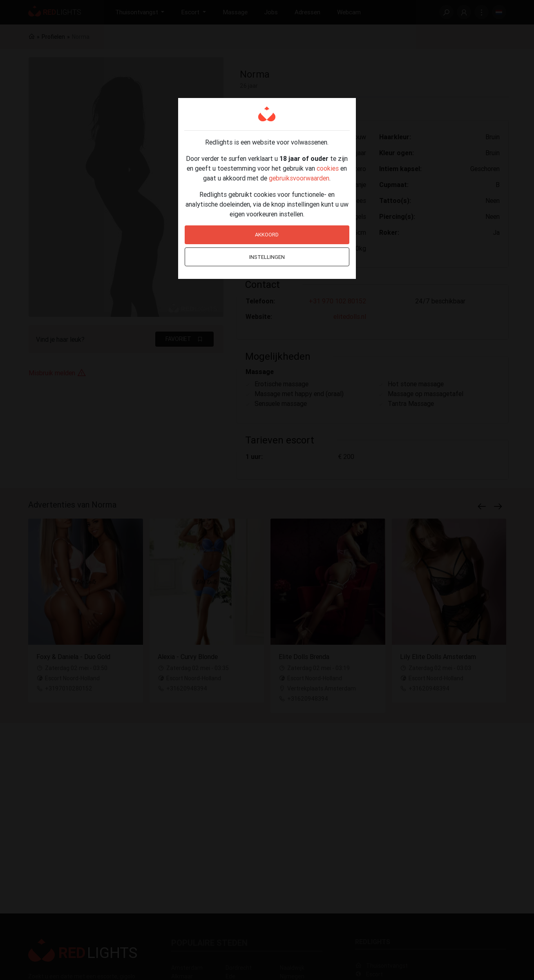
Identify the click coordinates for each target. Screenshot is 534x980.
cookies (328, 168)
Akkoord (267, 235)
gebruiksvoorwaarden (299, 178)
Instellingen (267, 257)
